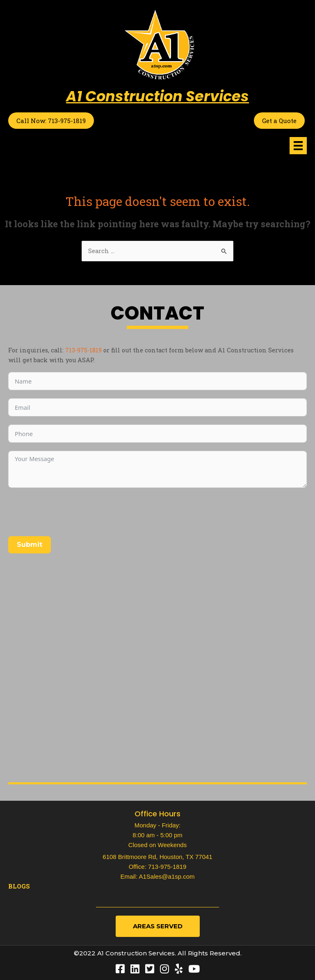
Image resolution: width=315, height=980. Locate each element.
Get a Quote (279, 121)
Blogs (19, 886)
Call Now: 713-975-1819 (51, 121)
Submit (30, 545)
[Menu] (298, 146)
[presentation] (71, 512)
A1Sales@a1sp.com (167, 876)
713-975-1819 (83, 350)
